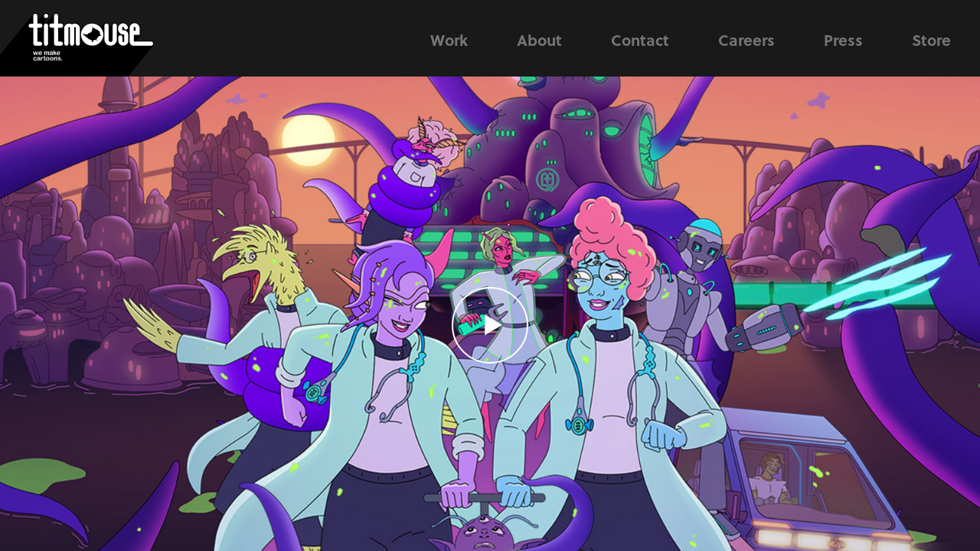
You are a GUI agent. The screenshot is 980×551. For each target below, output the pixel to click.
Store (931, 40)
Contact (640, 40)
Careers (746, 40)
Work (449, 40)
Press (843, 40)
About (539, 40)
